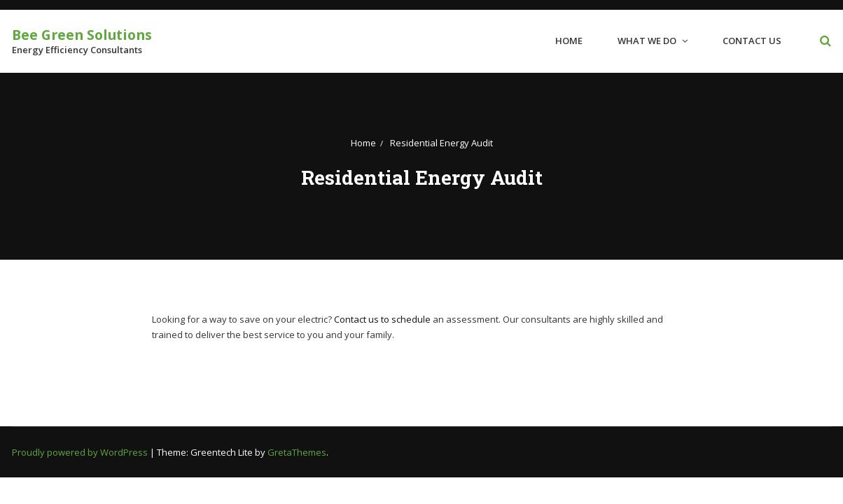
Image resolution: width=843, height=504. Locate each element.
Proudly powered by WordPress (81, 452)
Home (569, 41)
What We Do (647, 41)
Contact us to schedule (382, 319)
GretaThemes (297, 452)
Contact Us (752, 41)
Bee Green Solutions (82, 35)
